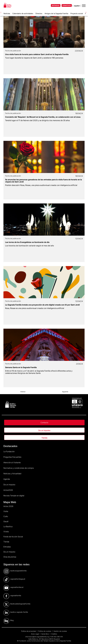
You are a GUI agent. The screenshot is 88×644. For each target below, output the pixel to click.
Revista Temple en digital (14, 496)
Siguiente (65, 392)
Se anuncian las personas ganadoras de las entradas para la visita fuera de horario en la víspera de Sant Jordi (43, 181)
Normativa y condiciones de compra (19, 468)
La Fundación (9, 451)
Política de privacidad (29, 631)
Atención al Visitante (12, 462)
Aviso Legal (35, 634)
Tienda (44, 438)
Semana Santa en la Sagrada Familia (21, 367)
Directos (39, 13)
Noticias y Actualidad (12, 474)
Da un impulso (44, 430)
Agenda (7, 479)
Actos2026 (8, 490)
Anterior (23, 392)
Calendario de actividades (23, 13)
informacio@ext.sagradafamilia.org (37, 637)
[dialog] (84, 639)
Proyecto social (77, 13)
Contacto (44, 423)
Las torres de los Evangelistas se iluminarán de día (27, 242)
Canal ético (45, 634)
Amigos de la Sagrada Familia (56, 13)
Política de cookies (45, 631)
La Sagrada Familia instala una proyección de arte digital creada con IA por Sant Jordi (42, 305)
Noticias (7, 13)
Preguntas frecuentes (12, 457)
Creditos (54, 634)
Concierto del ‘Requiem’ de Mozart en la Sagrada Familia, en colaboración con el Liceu (43, 117)
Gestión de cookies (60, 631)
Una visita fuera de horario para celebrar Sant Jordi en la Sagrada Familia (37, 54)
